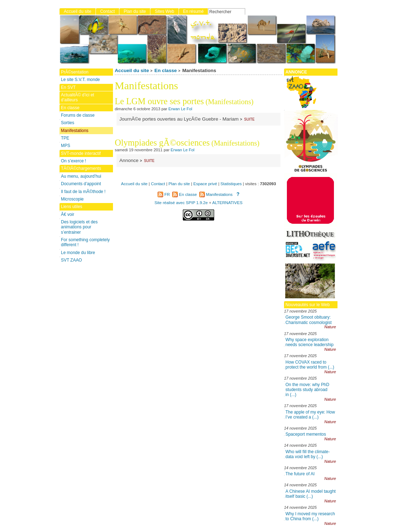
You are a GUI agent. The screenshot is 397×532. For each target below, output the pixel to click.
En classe (166, 70)
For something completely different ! (85, 242)
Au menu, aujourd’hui (81, 176)
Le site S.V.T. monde (80, 80)
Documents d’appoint (81, 184)
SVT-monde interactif (81, 153)
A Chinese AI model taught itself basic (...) (311, 494)
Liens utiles (72, 207)
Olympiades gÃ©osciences (162, 143)
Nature (330, 327)
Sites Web (164, 11)
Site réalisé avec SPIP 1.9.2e (181, 203)
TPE (65, 138)
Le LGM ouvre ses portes (159, 101)
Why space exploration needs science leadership (310, 342)
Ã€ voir (68, 214)
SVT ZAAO (71, 260)
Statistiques (231, 184)
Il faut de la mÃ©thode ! (83, 192)
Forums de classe (78, 115)
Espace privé (205, 184)
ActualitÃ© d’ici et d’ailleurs (78, 97)
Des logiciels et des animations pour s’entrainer (79, 227)
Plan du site (135, 11)
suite (249, 119)
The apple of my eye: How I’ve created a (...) (310, 415)
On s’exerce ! (73, 161)
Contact (107, 11)
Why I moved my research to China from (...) (310, 516)
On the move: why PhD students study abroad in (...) (307, 390)
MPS (66, 146)
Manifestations (75, 131)
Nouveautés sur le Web (308, 305)
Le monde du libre (78, 253)
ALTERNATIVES (227, 203)
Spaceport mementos (306, 434)
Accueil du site (132, 70)
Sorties (68, 123)
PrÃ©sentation (75, 72)
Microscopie (72, 199)
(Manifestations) (230, 102)
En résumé (194, 11)
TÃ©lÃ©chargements (81, 168)
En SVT (68, 87)
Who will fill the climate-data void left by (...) (308, 454)
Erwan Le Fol (181, 109)
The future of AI (300, 474)
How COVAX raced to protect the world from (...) (310, 365)
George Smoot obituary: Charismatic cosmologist (309, 320)
